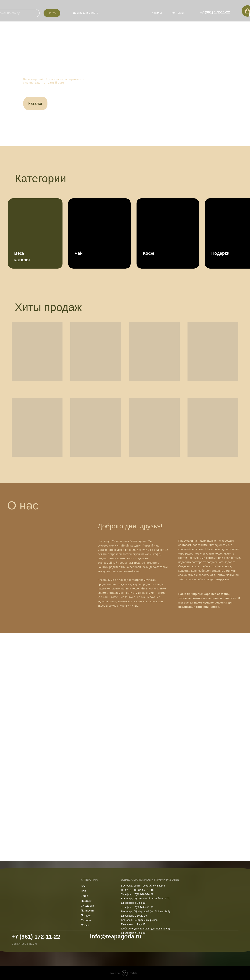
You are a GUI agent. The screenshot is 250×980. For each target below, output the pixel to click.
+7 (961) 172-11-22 (36, 937)
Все (83, 886)
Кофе (84, 896)
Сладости (87, 906)
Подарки (87, 901)
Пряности (87, 911)
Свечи (85, 925)
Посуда (86, 915)
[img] (125, 11)
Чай (83, 891)
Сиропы (86, 920)
